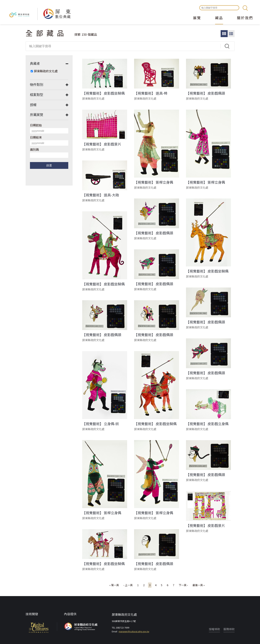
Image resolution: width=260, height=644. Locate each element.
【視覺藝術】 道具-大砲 (101, 195)
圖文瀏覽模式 (231, 34)
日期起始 (36, 125)
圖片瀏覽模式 (224, 34)
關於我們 (245, 18)
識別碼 (34, 149)
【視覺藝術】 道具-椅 (151, 93)
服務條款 (229, 629)
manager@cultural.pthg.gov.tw (134, 632)
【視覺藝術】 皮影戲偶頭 (205, 93)
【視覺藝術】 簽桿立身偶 (154, 182)
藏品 (219, 18)
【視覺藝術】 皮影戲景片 (102, 144)
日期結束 (36, 137)
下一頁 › (183, 585)
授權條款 (214, 629)
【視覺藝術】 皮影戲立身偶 (207, 424)
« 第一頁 (114, 585)
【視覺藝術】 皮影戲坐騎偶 (103, 93)
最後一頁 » (199, 585)
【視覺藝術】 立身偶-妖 (101, 424)
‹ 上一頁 (128, 585)
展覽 (197, 18)
